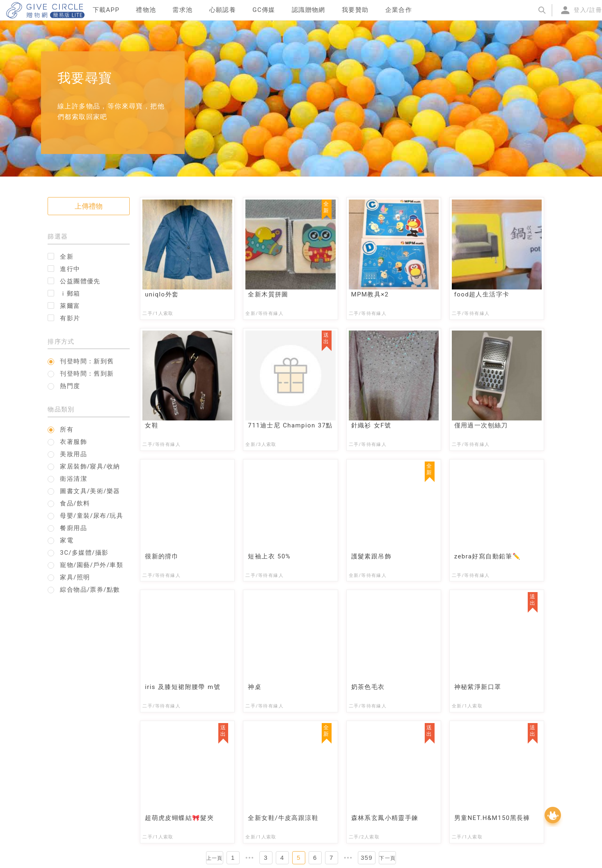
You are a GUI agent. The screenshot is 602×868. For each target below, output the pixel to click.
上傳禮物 (89, 206)
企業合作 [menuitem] (399, 10)
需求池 (182, 10)
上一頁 (215, 858)
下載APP (106, 10)
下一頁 (387, 858)
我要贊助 (355, 10)
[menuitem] (106, 10)
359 (367, 858)
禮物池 (146, 10)
